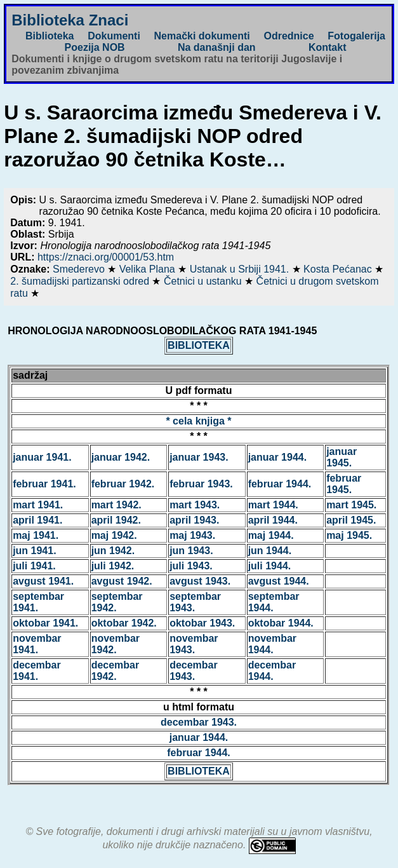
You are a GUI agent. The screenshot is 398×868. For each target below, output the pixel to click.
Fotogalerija (356, 36)
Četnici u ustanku (204, 281)
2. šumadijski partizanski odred (81, 281)
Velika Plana (149, 269)
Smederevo (80, 269)
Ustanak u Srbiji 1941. (241, 269)
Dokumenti (114, 36)
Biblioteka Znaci (70, 20)
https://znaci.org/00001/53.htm (106, 257)
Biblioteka (50, 36)
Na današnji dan (217, 47)
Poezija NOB (95, 47)
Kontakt (328, 47)
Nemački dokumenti (202, 36)
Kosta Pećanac (339, 269)
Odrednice (289, 36)
